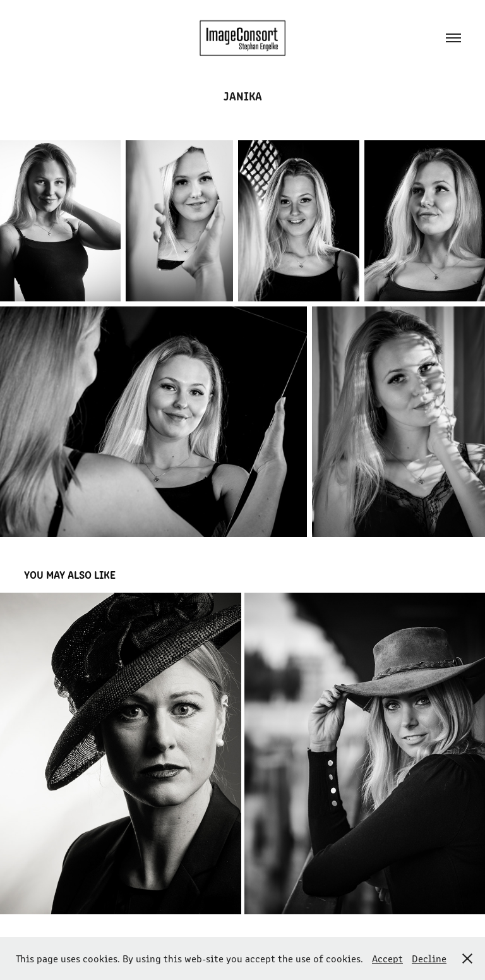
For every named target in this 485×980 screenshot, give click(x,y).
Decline (429, 958)
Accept (387, 958)
